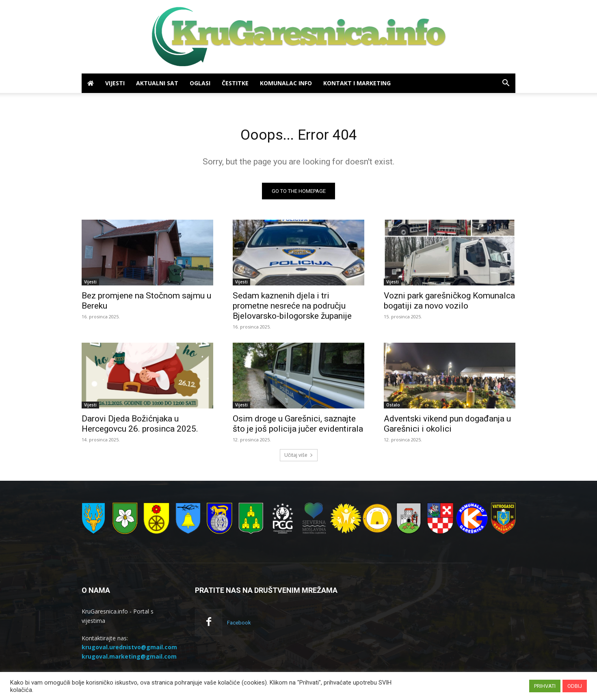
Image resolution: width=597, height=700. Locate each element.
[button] (506, 84)
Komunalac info (286, 83)
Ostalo (393, 407)
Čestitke (235, 83)
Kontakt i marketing (357, 83)
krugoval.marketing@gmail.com (129, 659)
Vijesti (115, 83)
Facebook (239, 625)
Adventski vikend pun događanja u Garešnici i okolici (447, 426)
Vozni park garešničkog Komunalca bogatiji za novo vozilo (449, 303)
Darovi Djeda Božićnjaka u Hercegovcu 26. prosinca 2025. (140, 426)
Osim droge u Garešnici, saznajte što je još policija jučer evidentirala (298, 426)
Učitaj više (299, 457)
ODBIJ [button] (575, 686)
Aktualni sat (157, 83)
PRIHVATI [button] (545, 686)
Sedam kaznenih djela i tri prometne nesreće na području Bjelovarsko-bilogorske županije (292, 308)
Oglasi (200, 83)
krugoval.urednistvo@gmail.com (129, 650)
